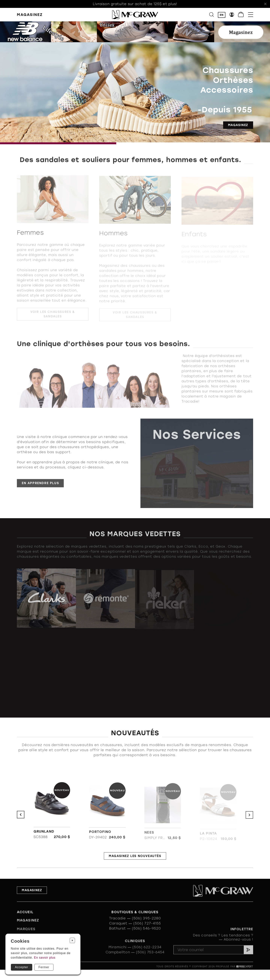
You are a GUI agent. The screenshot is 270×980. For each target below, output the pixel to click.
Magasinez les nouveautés (135, 858)
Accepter (21, 967)
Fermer (44, 967)
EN (222, 15)
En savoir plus (45, 958)
